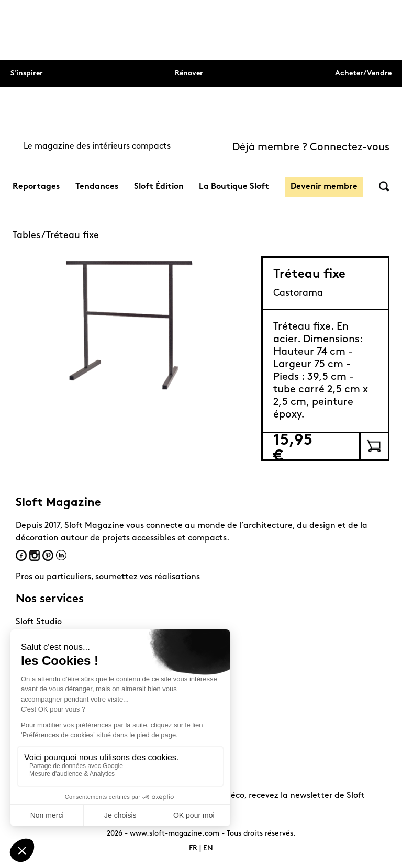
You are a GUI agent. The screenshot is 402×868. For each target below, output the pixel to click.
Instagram (35, 555)
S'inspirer (27, 74)
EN (208, 848)
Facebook (21, 555)
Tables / (29, 236)
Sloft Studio (39, 622)
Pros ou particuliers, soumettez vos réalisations (108, 577)
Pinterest (48, 555)
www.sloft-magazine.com (175, 834)
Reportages (36, 187)
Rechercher (384, 187)
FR (193, 848)
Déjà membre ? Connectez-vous (311, 148)
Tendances (97, 187)
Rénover (189, 74)
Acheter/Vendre (363, 74)
